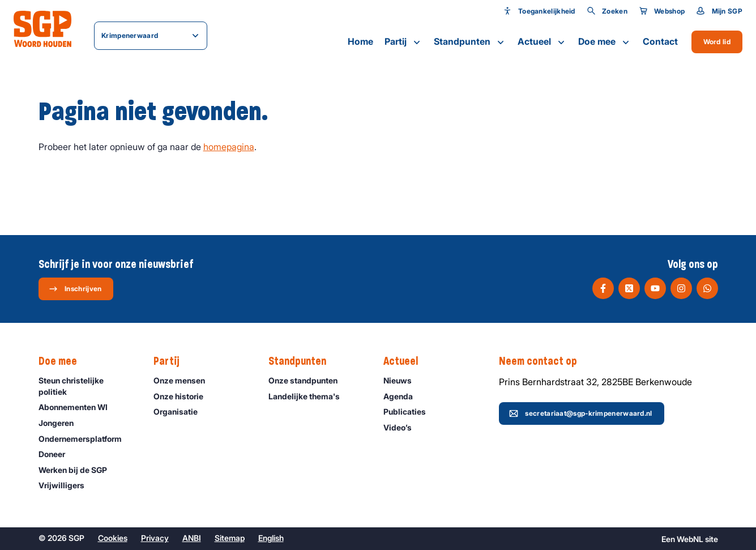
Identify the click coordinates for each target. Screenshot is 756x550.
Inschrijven (75, 289)
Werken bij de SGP (78, 470)
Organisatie (181, 412)
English (271, 538)
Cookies (113, 538)
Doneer (57, 454)
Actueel (542, 42)
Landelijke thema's (309, 396)
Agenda (403, 396)
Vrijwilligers (67, 485)
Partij (403, 42)
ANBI (192, 538)
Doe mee (605, 42)
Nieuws (403, 380)
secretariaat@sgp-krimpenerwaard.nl (580, 413)
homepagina (229, 147)
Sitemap (230, 538)
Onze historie (183, 396)
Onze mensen (184, 380)
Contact (660, 41)
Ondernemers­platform (85, 439)
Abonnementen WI (78, 407)
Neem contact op (544, 361)
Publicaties (410, 412)
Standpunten (470, 42)
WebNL (690, 539)
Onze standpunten (308, 380)
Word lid (717, 42)
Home (360, 41)
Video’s (403, 427)
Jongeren (61, 423)
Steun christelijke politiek (87, 386)
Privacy (155, 538)
